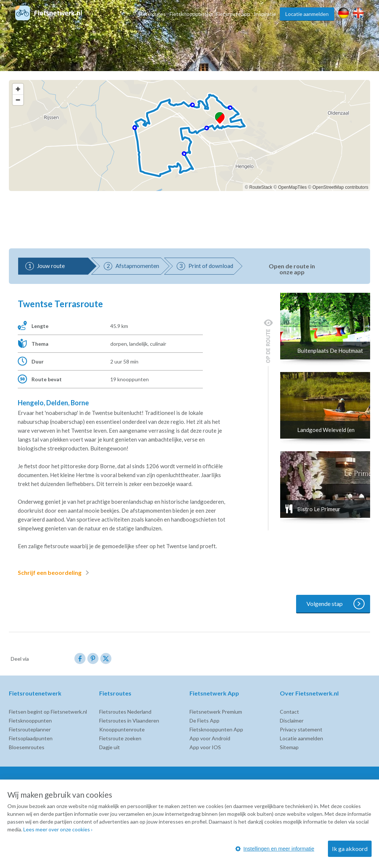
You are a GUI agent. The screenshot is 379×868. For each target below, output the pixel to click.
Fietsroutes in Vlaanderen (129, 720)
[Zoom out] (18, 100)
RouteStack (261, 187)
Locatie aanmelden (307, 14)
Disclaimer (292, 720)
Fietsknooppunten (191, 14)
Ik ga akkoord (350, 849)
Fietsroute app (233, 14)
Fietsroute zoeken (120, 738)
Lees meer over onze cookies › (58, 829)
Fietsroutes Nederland (125, 712)
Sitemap (289, 747)
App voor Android (210, 738)
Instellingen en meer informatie (275, 849)
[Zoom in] (18, 89)
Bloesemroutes (27, 747)
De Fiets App (204, 720)
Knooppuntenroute (122, 729)
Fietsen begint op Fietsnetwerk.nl (48, 712)
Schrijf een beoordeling (55, 573)
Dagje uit (110, 747)
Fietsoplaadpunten (31, 738)
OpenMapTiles (292, 187)
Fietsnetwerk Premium (216, 712)
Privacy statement (301, 729)
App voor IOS (205, 747)
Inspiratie (265, 14)
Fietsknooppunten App (216, 729)
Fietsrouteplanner (30, 729)
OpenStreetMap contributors (340, 187)
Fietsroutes (152, 14)
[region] (189, 135)
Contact (289, 712)
